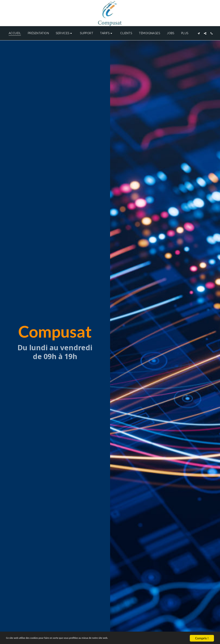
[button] (64, 33)
